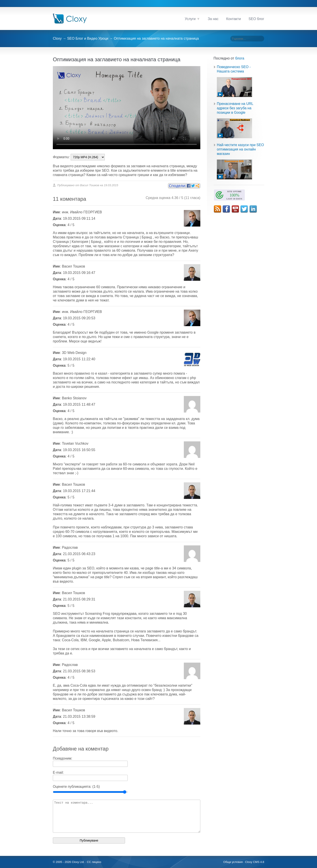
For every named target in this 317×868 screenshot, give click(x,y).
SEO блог (256, 19)
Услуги (190, 19)
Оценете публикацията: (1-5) (76, 787)
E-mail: (58, 772)
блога (240, 58)
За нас (213, 19)
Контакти (234, 19)
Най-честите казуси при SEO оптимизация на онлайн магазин (240, 149)
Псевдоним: (63, 758)
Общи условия (233, 862)
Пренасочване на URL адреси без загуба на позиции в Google (235, 108)
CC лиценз (94, 862)
